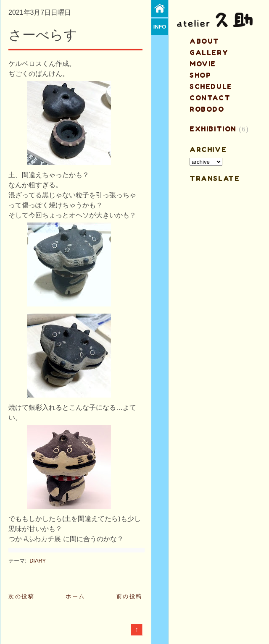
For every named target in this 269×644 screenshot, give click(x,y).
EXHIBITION (213, 129)
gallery (209, 52)
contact (210, 98)
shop (200, 75)
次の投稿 (21, 596)
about (204, 41)
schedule (211, 86)
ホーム (75, 596)
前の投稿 (129, 596)
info (160, 27)
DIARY (38, 561)
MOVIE (203, 64)
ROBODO (207, 109)
